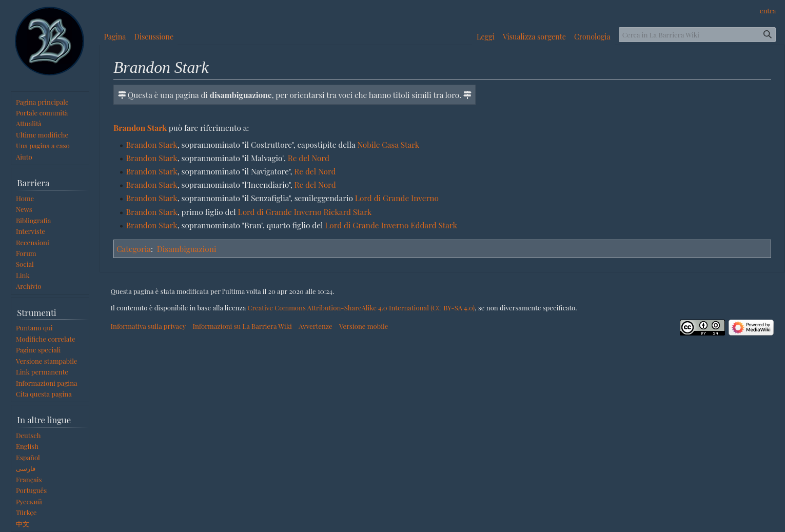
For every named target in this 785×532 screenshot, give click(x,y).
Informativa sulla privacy (149, 326)
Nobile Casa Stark (388, 144)
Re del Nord (309, 158)
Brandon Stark (140, 127)
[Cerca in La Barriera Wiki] (697, 35)
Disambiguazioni (187, 249)
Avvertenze (316, 326)
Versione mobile (364, 326)
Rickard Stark (348, 212)
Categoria (134, 249)
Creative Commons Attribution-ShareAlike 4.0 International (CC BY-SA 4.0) (361, 308)
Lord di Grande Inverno (397, 198)
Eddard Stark (434, 225)
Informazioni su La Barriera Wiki (242, 326)
